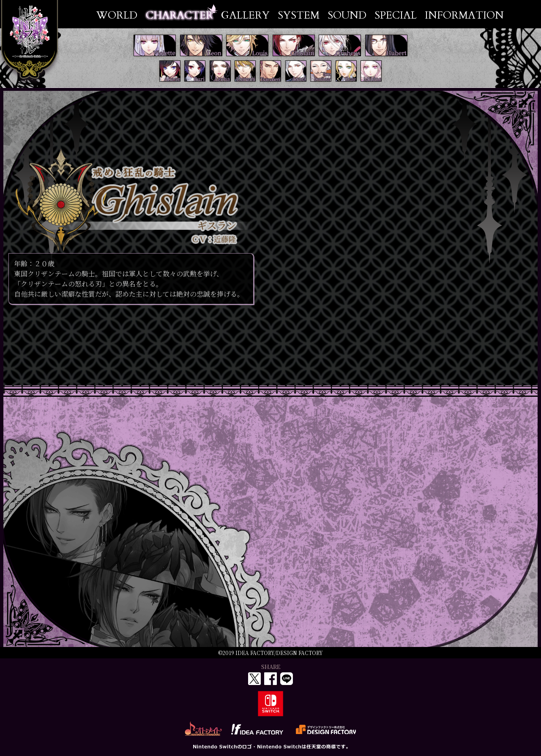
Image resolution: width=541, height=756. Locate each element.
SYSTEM (299, 15)
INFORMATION (464, 15)
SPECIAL (396, 15)
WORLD (117, 15)
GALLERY (245, 15)
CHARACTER (179, 15)
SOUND (347, 15)
